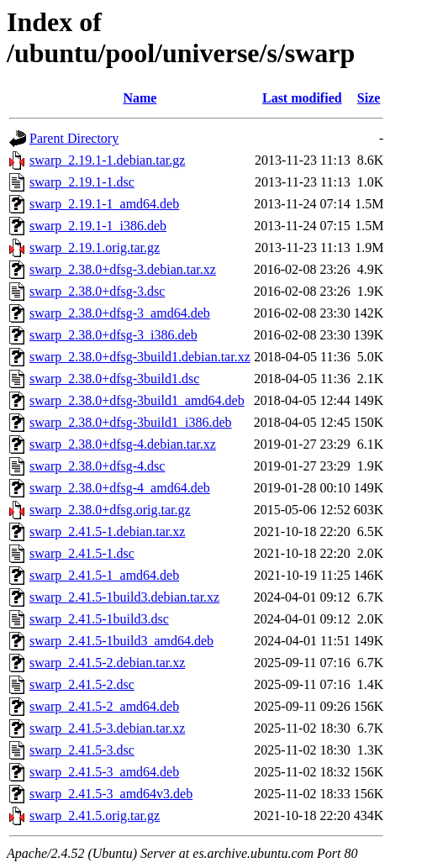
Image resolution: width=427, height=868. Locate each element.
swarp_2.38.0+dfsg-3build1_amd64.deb (137, 400)
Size (369, 98)
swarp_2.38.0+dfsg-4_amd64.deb (120, 488)
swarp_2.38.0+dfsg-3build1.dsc (114, 379)
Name (140, 98)
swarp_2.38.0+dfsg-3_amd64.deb (120, 313)
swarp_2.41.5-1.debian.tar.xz (107, 531)
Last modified (302, 98)
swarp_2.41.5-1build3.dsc (99, 619)
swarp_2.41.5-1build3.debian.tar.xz (124, 597)
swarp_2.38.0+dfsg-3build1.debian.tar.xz (140, 357)
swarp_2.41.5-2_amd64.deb (104, 706)
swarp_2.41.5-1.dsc (82, 553)
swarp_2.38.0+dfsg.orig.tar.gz (110, 510)
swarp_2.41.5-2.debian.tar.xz (107, 663)
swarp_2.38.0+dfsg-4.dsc (97, 466)
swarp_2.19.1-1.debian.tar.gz (107, 160)
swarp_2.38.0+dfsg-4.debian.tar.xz (123, 444)
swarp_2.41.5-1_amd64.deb (104, 575)
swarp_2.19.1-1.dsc (82, 182)
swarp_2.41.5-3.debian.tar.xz (107, 728)
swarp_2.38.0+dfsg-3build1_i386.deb (131, 422)
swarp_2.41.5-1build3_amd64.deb (121, 641)
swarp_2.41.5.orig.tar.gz (95, 815)
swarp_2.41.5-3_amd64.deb (104, 772)
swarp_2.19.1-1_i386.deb (98, 226)
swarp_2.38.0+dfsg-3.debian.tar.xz (123, 269)
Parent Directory (74, 138)
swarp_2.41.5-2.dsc (82, 684)
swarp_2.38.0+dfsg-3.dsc (97, 291)
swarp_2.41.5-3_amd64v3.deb (111, 794)
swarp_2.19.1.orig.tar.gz (95, 247)
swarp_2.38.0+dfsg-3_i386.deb (113, 335)
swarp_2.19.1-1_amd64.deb (104, 204)
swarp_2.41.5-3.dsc (82, 750)
